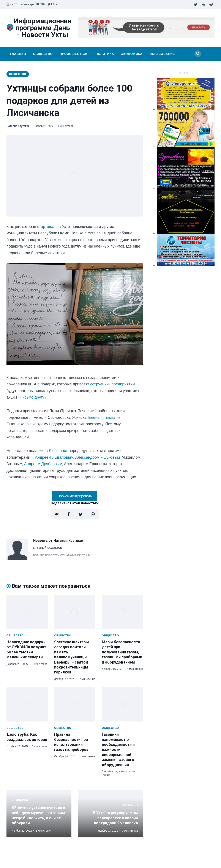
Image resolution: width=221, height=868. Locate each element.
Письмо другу (32, 397)
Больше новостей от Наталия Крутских (63, 555)
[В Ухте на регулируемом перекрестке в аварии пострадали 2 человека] (110, 814)
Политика (105, 54)
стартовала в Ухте (54, 227)
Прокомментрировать (75, 496)
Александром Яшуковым (97, 457)
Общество (43, 54)
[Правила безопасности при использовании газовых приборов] (75, 704)
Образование (162, 54)
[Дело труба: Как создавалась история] (27, 704)
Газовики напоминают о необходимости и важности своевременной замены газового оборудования (118, 749)
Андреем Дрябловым (43, 464)
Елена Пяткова (102, 417)
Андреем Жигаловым (54, 457)
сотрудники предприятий (113, 384)
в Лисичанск (57, 451)
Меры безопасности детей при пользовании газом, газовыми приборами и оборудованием (122, 652)
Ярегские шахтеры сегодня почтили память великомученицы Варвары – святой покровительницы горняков (72, 657)
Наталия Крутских (18, 126)
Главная (18, 54)
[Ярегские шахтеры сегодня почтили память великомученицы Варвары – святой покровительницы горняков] (75, 612)
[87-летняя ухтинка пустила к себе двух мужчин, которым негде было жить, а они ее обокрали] (39, 814)
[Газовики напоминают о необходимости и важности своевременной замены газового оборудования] (122, 704)
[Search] (198, 54)
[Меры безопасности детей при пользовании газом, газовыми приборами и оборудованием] (122, 612)
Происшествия (74, 54)
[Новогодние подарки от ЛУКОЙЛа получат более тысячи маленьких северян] (27, 612)
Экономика (132, 54)
